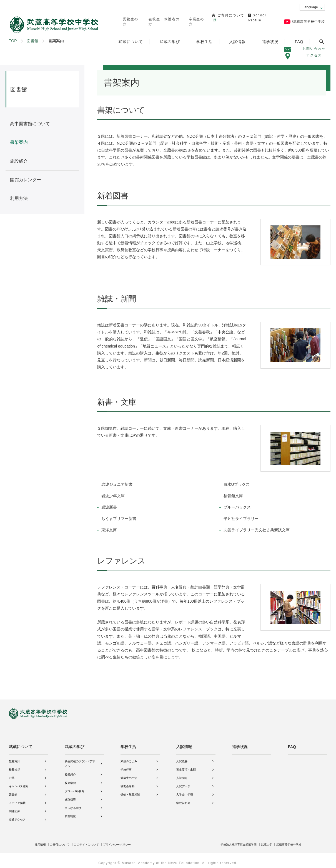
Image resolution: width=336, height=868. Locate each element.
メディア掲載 (17, 799)
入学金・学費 (185, 791)
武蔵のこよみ (129, 757)
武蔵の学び (74, 743)
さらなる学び (73, 804)
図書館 (32, 41)
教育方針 (14, 757)
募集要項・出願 (186, 766)
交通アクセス (17, 816)
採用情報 (41, 841)
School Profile (258, 17)
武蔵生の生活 (129, 774)
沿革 (12, 774)
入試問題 (182, 774)
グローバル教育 (74, 787)
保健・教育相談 (130, 791)
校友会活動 (127, 782)
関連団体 (14, 807)
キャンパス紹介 (19, 782)
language (311, 7)
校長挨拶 (14, 766)
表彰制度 (70, 812)
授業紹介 (70, 771)
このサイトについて (95, 841)
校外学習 (70, 779)
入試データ (183, 782)
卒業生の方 (188, 17)
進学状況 (271, 32)
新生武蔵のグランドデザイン (80, 760)
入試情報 (184, 743)
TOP (13, 41)
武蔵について (21, 743)
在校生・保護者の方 (157, 17)
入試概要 (182, 757)
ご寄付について (218, 17)
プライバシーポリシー (131, 841)
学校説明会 (183, 799)
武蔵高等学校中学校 (286, 841)
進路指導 (70, 796)
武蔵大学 (260, 841)
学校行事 (126, 766)
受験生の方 (126, 17)
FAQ (299, 32)
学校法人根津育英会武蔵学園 (228, 841)
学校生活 (128, 743)
